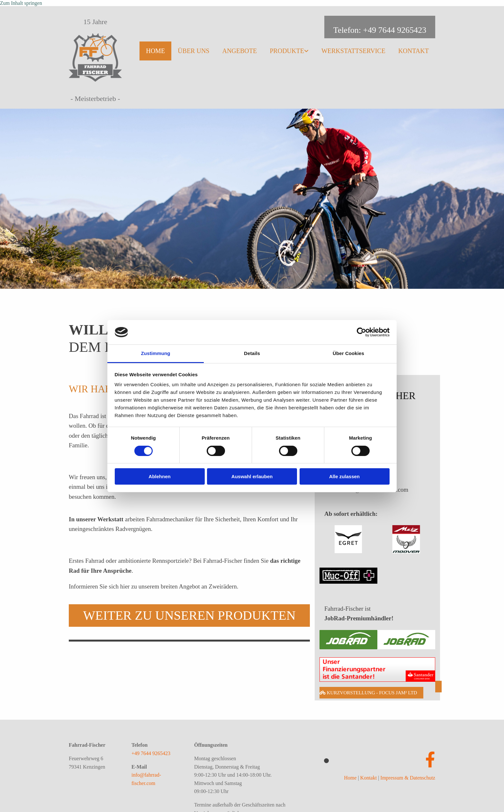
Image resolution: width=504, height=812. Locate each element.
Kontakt (414, 51)
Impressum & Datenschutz (408, 778)
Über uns (194, 51)
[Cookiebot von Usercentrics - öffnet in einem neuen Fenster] (361, 332)
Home (155, 51)
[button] (189, 616)
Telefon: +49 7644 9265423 (380, 30)
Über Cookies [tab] (348, 353)
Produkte (287, 51)
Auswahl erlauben (252, 476)
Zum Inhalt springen (21, 3)
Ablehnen (159, 476)
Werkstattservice (353, 51)
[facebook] (430, 760)
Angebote (239, 51)
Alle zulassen (344, 476)
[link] (289, 49)
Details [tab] (252, 353)
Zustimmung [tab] (156, 353)
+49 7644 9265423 (151, 753)
